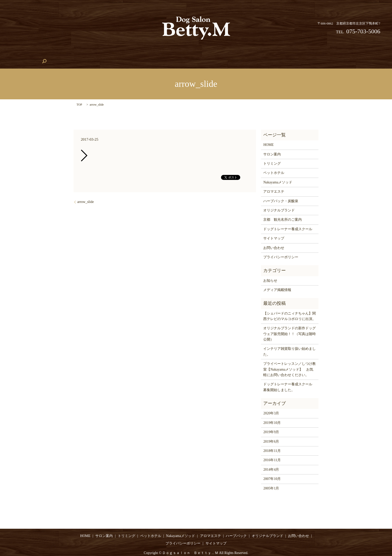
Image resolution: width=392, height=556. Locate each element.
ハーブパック (236, 54)
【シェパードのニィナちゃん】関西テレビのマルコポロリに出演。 (289, 308)
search (357, 54)
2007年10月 (272, 471)
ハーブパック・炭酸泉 (281, 193)
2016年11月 (272, 453)
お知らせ (270, 273)
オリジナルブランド (300, 54)
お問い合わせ (335, 54)
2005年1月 (271, 481)
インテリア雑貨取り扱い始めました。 (289, 344)
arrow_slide (85, 194)
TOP (79, 97)
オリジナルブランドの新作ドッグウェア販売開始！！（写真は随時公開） (289, 326)
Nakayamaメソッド (145, 54)
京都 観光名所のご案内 (282, 212)
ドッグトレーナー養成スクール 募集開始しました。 (289, 379)
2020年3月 (271, 406)
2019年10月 (272, 415)
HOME (36, 54)
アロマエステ (265, 54)
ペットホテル (112, 54)
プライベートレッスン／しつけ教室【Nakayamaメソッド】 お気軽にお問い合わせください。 (289, 362)
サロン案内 (58, 54)
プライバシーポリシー (281, 249)
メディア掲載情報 (277, 282)
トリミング (84, 54)
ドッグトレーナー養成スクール (193, 54)
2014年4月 (271, 462)
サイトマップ (274, 231)
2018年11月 (272, 443)
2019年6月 (271, 434)
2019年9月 (271, 424)
